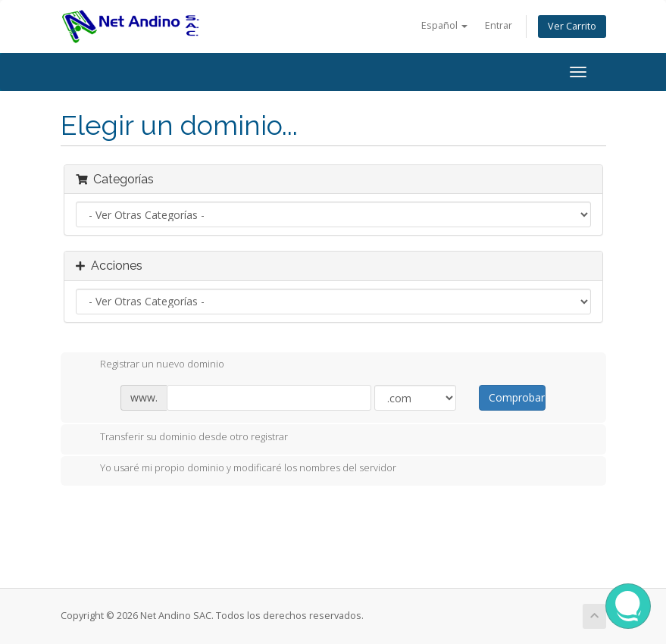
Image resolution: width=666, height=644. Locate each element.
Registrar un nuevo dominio (150, 365)
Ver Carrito (572, 26)
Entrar (499, 25)
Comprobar (517, 397)
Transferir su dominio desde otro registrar (182, 438)
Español (444, 25)
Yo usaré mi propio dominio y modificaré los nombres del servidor (236, 469)
